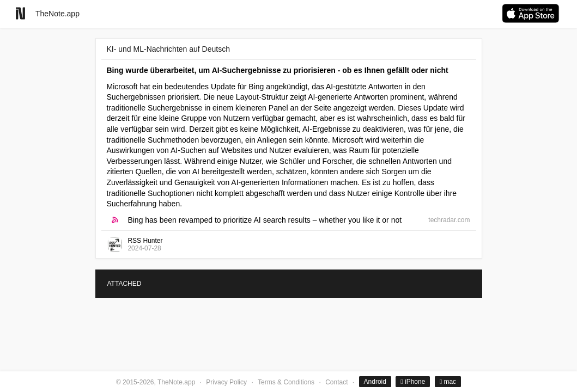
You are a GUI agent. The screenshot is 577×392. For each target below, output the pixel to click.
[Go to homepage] (20, 13)
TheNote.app (57, 14)
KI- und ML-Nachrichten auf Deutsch (168, 49)
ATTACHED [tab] (124, 284)
